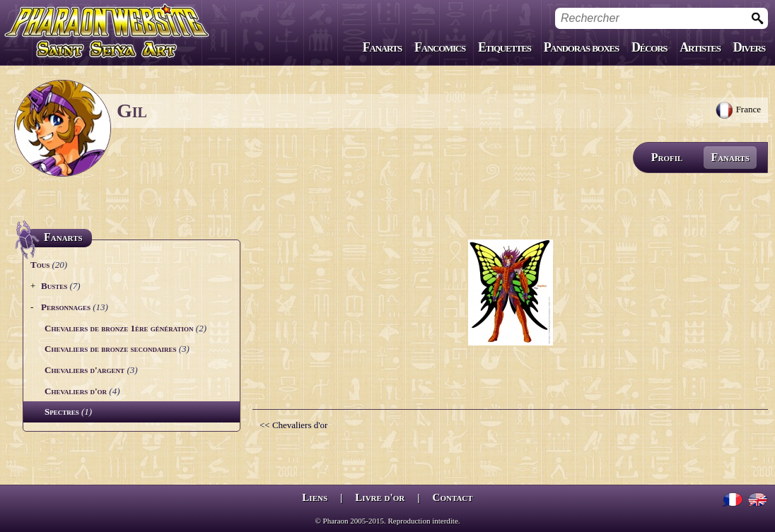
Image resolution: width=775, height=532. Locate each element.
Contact (453, 497)
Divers (749, 47)
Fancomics (440, 47)
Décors (649, 47)
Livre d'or (380, 497)
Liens (315, 497)
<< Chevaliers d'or (293, 425)
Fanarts (382, 47)
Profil (667, 157)
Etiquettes (505, 47)
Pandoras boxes (581, 47)
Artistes (700, 47)
